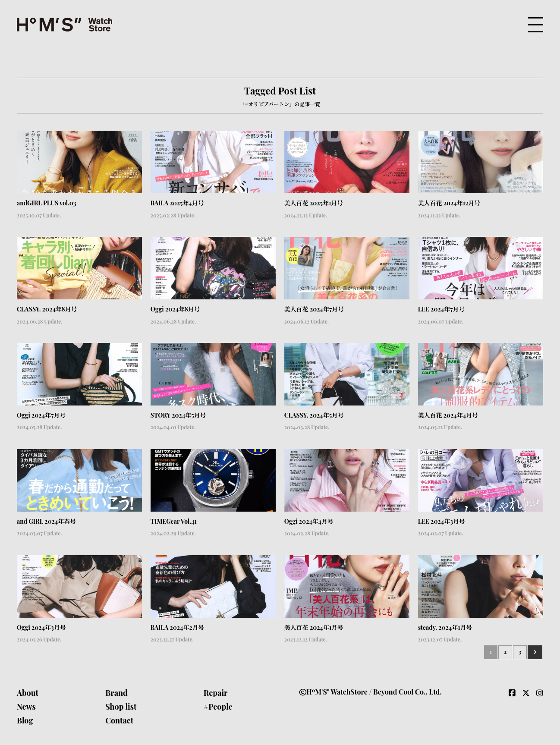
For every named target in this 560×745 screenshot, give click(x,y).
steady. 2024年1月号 (445, 627)
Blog (25, 720)
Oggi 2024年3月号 (41, 627)
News (26, 707)
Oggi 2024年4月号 (309, 521)
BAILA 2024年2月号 (178, 627)
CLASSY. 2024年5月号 (314, 415)
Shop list (121, 707)
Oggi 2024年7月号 (41, 415)
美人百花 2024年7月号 (314, 309)
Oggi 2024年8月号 (175, 309)
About (28, 693)
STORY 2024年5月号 (178, 415)
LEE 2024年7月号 (442, 309)
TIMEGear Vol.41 (174, 521)
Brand (116, 693)
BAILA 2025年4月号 (177, 203)
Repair (216, 693)
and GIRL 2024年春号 (46, 521)
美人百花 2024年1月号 (314, 627)
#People (218, 707)
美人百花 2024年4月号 (448, 415)
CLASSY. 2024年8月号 (47, 309)
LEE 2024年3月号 (442, 521)
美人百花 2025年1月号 (314, 203)
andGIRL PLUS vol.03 (47, 203)
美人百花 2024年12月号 (449, 203)
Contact (119, 720)
